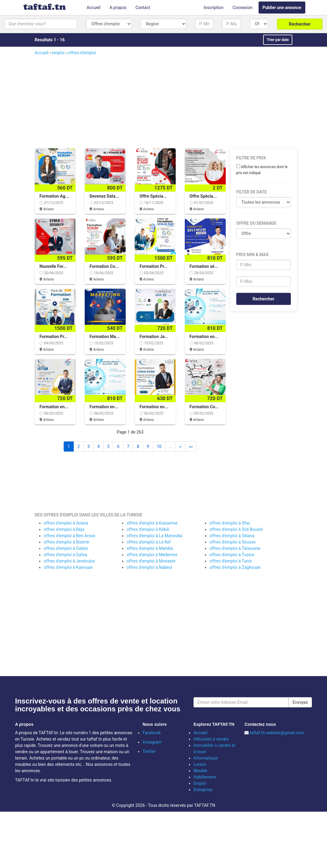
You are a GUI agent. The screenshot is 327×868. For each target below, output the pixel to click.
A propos (118, 8)
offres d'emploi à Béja (64, 529)
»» (191, 447)
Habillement (205, 777)
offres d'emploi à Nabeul (149, 567)
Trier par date (278, 40)
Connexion (243, 8)
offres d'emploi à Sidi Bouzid (236, 529)
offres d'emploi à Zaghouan (235, 567)
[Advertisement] (172, 101)
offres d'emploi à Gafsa (65, 555)
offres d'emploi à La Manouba (154, 536)
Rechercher (300, 24)
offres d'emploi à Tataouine (235, 548)
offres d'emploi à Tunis (231, 561)
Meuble (200, 771)
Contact (143, 8)
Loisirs (200, 764)
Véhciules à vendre (211, 739)
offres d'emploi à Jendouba (69, 561)
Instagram (152, 742)
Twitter (149, 751)
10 (159, 447)
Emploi (200, 783)
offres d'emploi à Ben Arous (69, 536)
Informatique (206, 758)
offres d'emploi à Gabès (66, 548)
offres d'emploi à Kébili (148, 529)
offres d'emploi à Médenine (152, 555)
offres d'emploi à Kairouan (68, 567)
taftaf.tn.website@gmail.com (277, 733)
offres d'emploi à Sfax (230, 523)
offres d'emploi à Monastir (151, 561)
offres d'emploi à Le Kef (149, 542)
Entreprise (203, 790)
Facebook (152, 733)
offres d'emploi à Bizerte (66, 542)
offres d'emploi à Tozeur (232, 555)
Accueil (94, 8)
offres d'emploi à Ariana (66, 523)
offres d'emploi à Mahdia (150, 548)
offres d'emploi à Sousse (233, 542)
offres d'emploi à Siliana (232, 536)
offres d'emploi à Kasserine (152, 523)
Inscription (214, 8)
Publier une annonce (282, 8)
